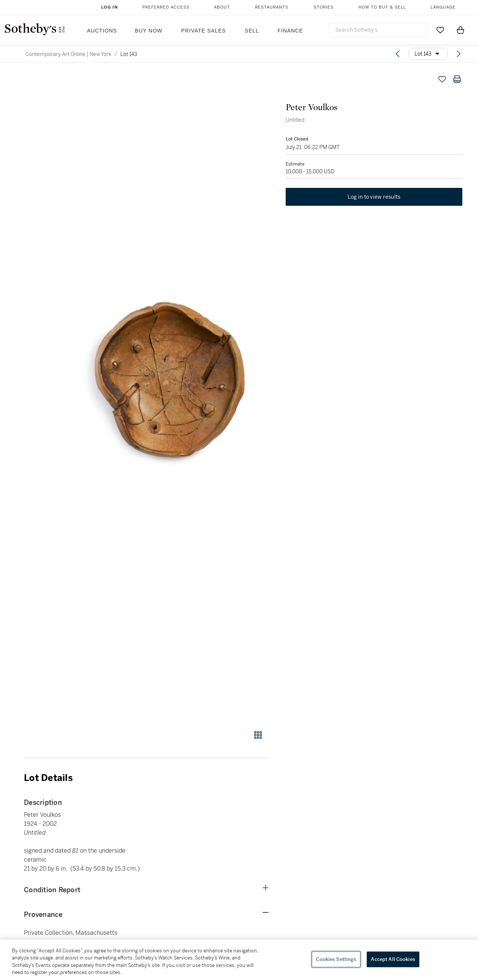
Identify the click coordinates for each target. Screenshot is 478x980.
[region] (239, 960)
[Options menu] (428, 54)
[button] (176, 397)
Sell (252, 31)
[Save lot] (442, 79)
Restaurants (272, 7)
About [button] (222, 7)
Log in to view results (374, 198)
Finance (290, 31)
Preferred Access (166, 7)
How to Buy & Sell (382, 7)
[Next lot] (459, 54)
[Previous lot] (398, 54)
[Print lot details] (457, 79)
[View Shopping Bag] (460, 30)
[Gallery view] (258, 735)
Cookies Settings (336, 959)
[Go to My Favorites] (440, 30)
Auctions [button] (102, 31)
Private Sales (204, 31)
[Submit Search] (419, 30)
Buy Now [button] (149, 31)
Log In (110, 7)
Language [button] (443, 7)
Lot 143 (129, 54)
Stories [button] (324, 7)
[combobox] (378, 30)
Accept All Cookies (393, 959)
